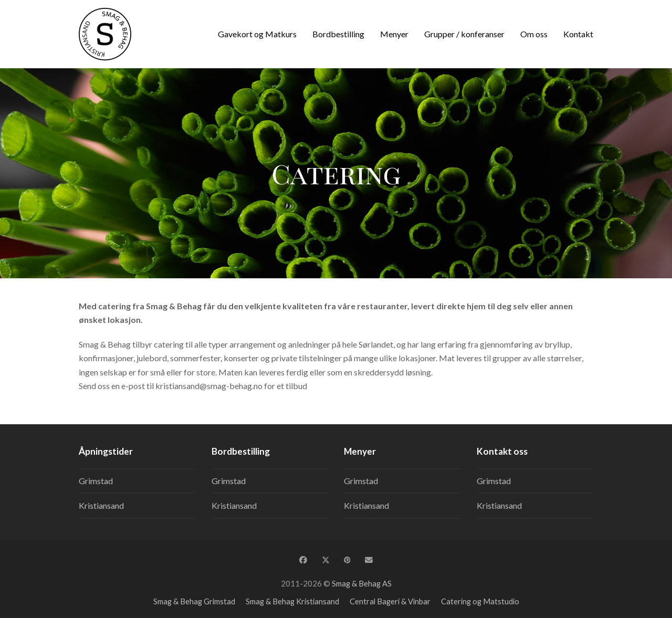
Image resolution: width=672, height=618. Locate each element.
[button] (303, 560)
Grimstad (96, 481)
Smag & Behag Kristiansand (292, 601)
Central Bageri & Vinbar (390, 601)
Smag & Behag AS (362, 583)
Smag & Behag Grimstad (194, 601)
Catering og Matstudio (480, 601)
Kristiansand (101, 505)
